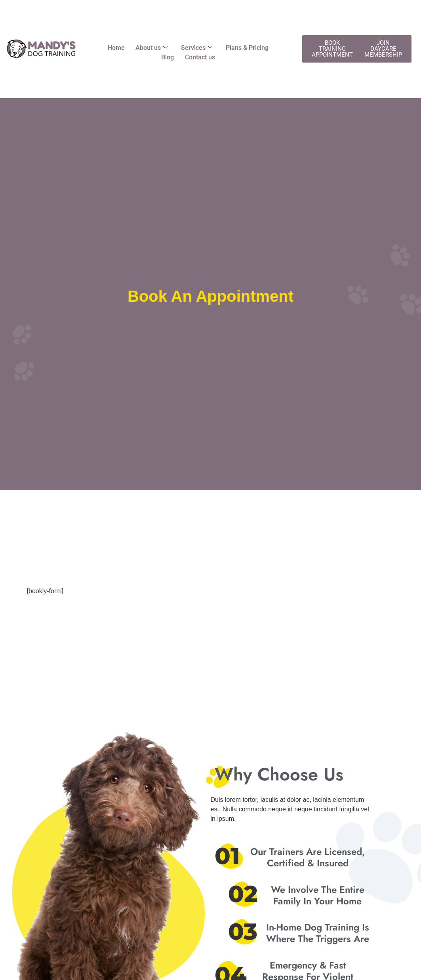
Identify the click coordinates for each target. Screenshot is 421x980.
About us (151, 48)
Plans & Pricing (248, 48)
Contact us (200, 57)
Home (115, 48)
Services (197, 48)
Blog (167, 57)
